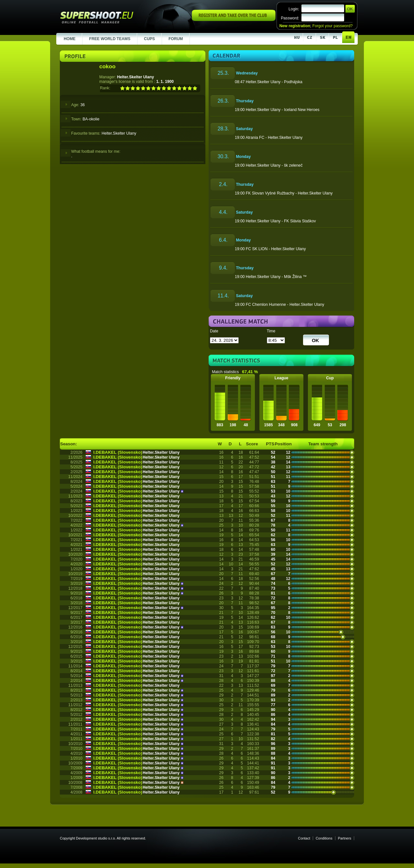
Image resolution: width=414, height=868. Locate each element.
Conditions (324, 838)
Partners (345, 838)
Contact (304, 838)
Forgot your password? (332, 26)
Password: (290, 18)
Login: (294, 9)
